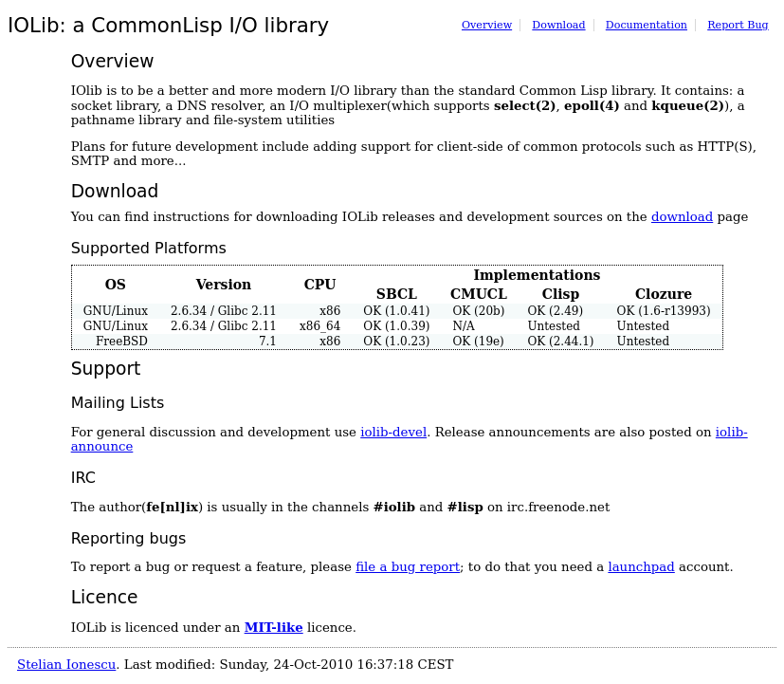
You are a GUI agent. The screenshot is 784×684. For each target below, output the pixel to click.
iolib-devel (393, 432)
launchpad (641, 567)
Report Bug (738, 25)
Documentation (647, 25)
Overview (487, 25)
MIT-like (274, 627)
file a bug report (408, 567)
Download (558, 25)
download (682, 217)
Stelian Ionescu (66, 665)
